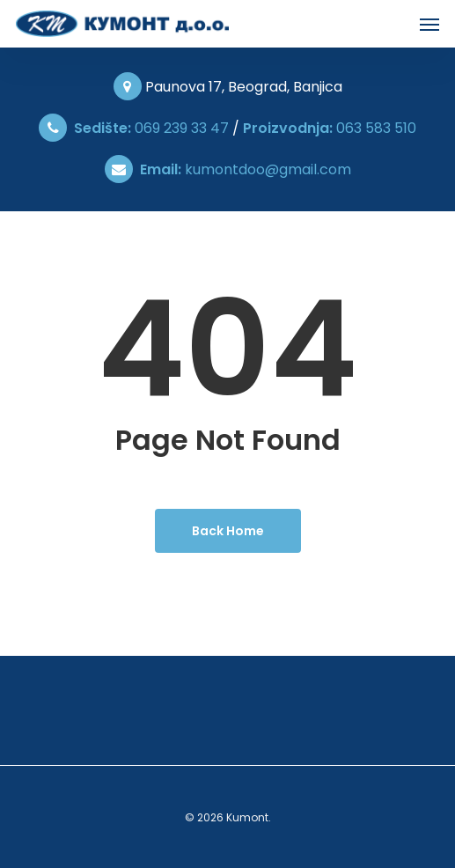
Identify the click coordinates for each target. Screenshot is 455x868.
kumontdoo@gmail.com (242, 169)
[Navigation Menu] (429, 24)
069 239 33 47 (151, 128)
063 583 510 (330, 128)
